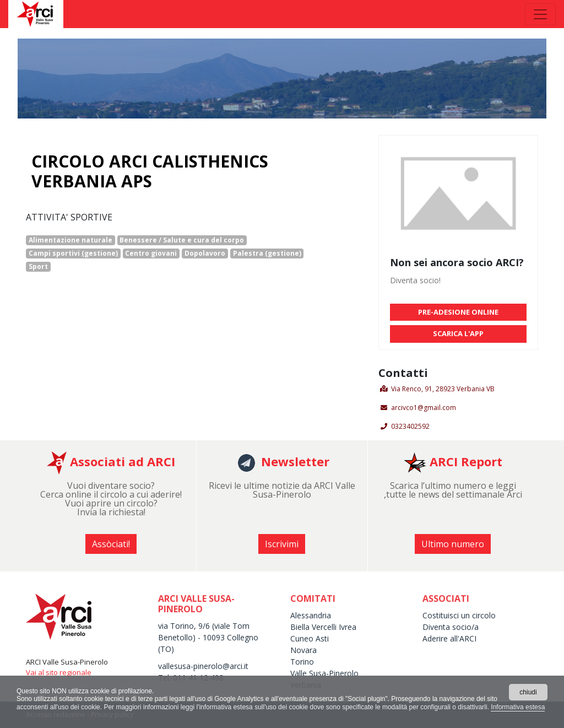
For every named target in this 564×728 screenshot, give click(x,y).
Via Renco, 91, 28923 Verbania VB (443, 389)
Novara (303, 650)
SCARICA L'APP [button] (458, 333)
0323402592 (410, 426)
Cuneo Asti (310, 638)
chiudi (528, 692)
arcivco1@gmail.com (424, 408)
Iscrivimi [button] (282, 544)
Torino (302, 662)
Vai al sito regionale (59, 672)
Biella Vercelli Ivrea (323, 627)
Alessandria (311, 615)
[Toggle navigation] (540, 14)
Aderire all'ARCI (449, 638)
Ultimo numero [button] (453, 544)
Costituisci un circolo (459, 615)
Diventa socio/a (451, 627)
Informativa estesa (518, 707)
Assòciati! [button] (111, 544)
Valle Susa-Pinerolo (324, 673)
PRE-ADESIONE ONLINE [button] (458, 312)
